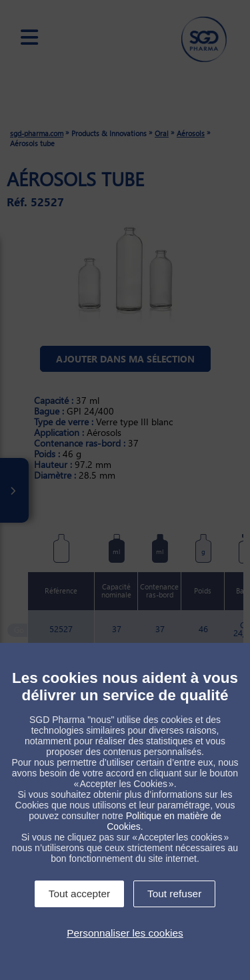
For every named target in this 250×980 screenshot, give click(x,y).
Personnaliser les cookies (125, 933)
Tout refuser (174, 894)
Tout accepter (79, 894)
